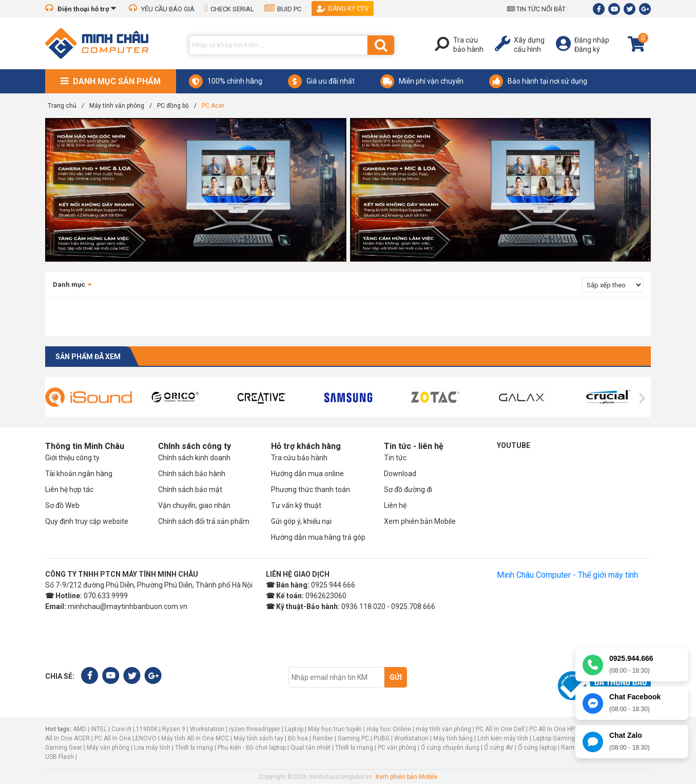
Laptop (294, 729)
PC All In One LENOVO (125, 738)
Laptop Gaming (554, 738)
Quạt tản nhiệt (311, 748)
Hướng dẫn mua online (307, 474)
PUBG (382, 738)
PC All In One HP (552, 729)
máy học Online (389, 729)
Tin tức (395, 458)
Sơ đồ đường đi (408, 489)
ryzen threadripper (255, 729)
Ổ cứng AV (499, 748)
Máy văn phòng (108, 748)
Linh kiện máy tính (503, 738)
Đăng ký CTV (343, 8)
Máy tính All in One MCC (195, 738)
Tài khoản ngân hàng (79, 474)
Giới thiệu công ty (72, 458)
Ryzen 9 (174, 729)
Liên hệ (395, 505)
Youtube (514, 445)
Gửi (396, 677)
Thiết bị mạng (194, 748)
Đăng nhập (592, 40)
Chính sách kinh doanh (194, 458)
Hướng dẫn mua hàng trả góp (318, 537)
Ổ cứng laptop (537, 748)
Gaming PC (353, 738)
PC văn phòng (397, 748)
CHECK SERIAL (229, 9)
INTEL (99, 729)
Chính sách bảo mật (190, 489)
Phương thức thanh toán (311, 489)
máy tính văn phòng (443, 729)
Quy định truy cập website (87, 521)
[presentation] (54, 398)
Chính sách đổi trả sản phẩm (204, 521)
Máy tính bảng (453, 738)
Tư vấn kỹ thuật (296, 505)
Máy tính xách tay (258, 738)
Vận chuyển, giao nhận (194, 505)
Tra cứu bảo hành (299, 458)
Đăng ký (587, 49)
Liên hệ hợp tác (69, 489)
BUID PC (283, 9)
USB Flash (60, 757)
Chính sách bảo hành (192, 474)
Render (323, 738)
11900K (147, 729)
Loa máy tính (152, 748)
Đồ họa (298, 738)
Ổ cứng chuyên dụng (450, 748)
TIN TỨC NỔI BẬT (536, 9)
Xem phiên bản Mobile (420, 521)
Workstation (207, 729)
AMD (80, 729)
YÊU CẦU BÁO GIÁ (162, 9)
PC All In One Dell (500, 729)
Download (400, 474)
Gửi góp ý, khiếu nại (301, 521)
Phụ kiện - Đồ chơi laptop (252, 748)
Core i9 (121, 729)
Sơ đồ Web (62, 505)
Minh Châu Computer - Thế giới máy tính (567, 575)
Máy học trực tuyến (335, 729)
